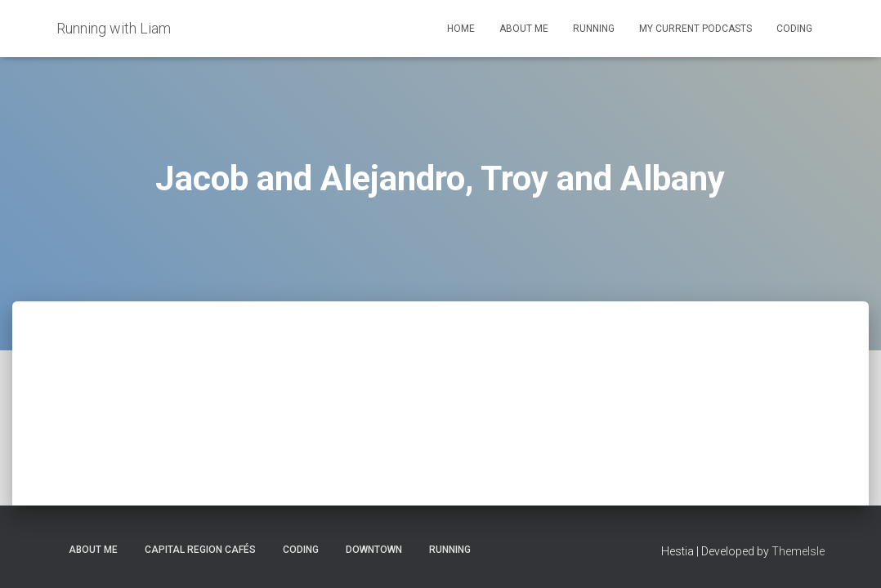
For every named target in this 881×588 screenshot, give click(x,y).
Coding (794, 29)
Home (461, 29)
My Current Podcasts (695, 29)
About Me (524, 29)
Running (594, 29)
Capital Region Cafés (200, 550)
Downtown (374, 550)
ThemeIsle (798, 551)
